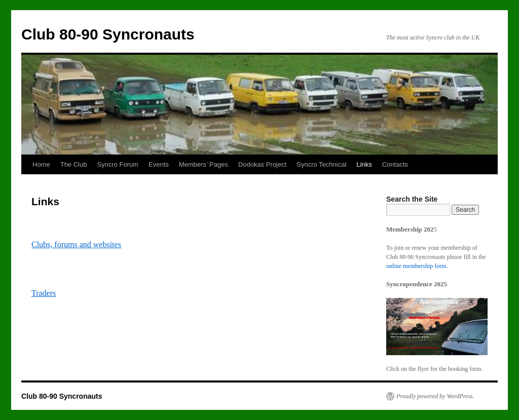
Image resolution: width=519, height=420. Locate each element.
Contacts (395, 164)
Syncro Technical (321, 164)
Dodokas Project (262, 164)
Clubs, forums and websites (76, 244)
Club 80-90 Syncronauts (108, 34)
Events (159, 164)
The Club (74, 164)
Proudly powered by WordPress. (435, 396)
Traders (44, 293)
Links (364, 164)
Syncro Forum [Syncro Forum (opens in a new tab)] (118, 164)
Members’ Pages (203, 164)
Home (41, 164)
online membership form (416, 266)
